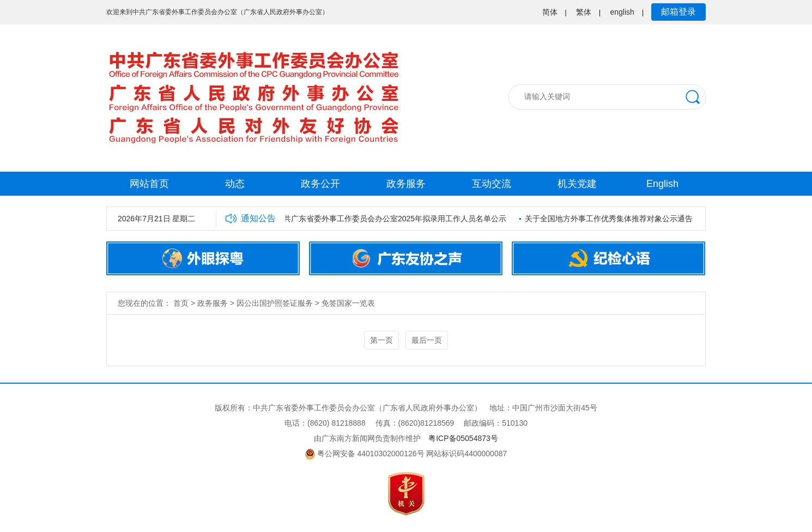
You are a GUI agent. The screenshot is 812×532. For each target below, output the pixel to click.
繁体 (584, 12)
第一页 (381, 340)
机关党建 (577, 184)
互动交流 (492, 184)
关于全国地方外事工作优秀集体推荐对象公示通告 (610, 219)
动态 (235, 184)
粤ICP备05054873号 (463, 438)
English (662, 184)
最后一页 (427, 340)
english (622, 12)
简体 (550, 12)
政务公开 (320, 184)
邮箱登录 (678, 12)
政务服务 (406, 184)
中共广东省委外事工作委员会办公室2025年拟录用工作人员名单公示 (392, 219)
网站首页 (149, 184)
